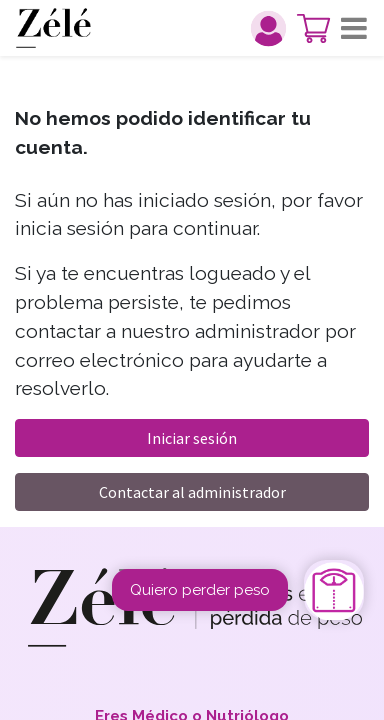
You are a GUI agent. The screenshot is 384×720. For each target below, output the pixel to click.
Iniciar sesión (192, 438)
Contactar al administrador (192, 492)
